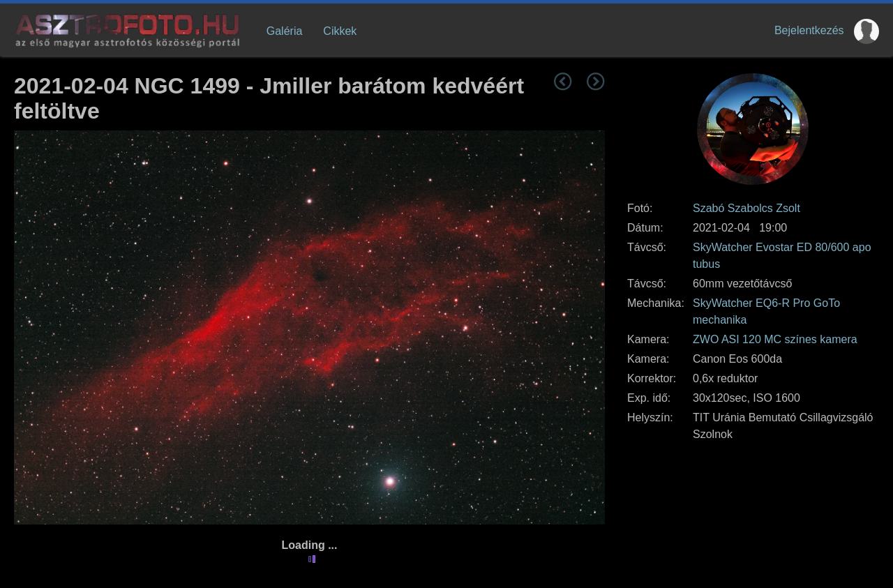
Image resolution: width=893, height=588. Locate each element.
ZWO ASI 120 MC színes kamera (775, 339)
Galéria (285, 31)
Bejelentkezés (809, 30)
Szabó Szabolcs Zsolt (746, 208)
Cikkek (340, 31)
